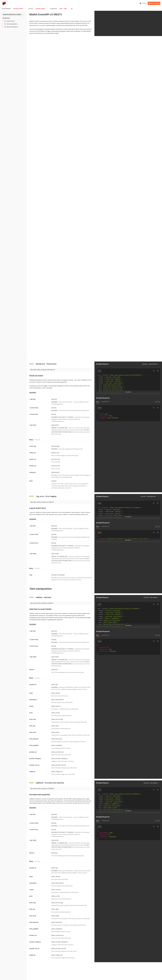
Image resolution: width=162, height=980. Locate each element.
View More (128, 107)
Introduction (6, 18)
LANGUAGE (53, 9)
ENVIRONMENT (6, 9)
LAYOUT (31, 9)
